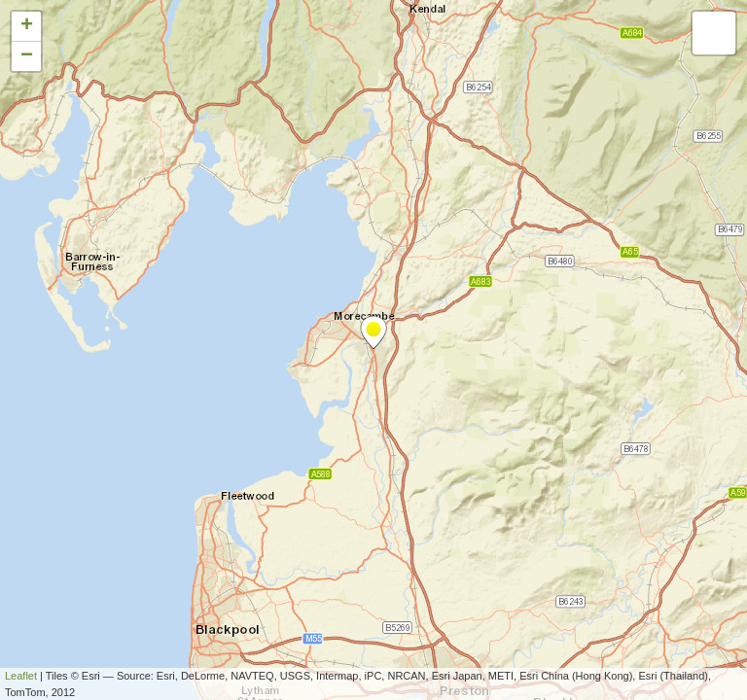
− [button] (27, 56)
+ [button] (27, 26)
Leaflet (21, 676)
